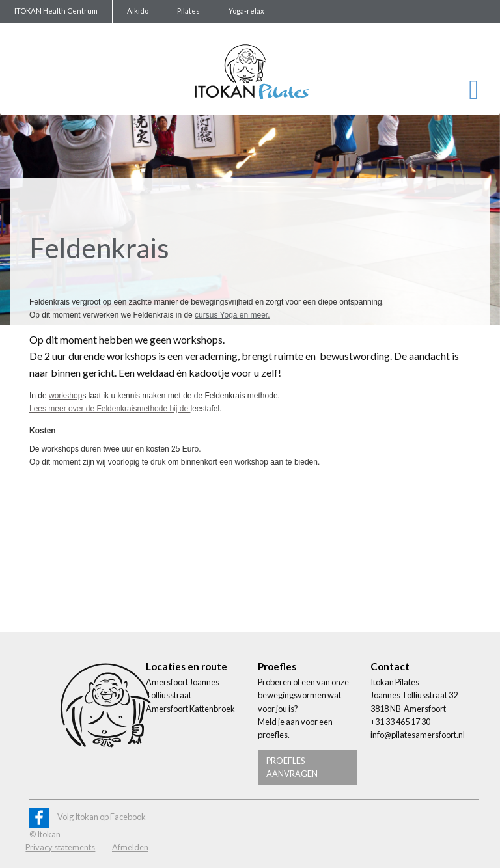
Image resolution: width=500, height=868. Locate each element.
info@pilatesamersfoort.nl (418, 735)
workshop (65, 396)
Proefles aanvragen (292, 767)
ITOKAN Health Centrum (56, 11)
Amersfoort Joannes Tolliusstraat (183, 688)
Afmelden (130, 847)
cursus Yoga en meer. (232, 315)
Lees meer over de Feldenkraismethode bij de (110, 409)
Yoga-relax (246, 11)
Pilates (188, 11)
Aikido (138, 11)
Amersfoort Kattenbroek (190, 709)
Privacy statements (60, 847)
